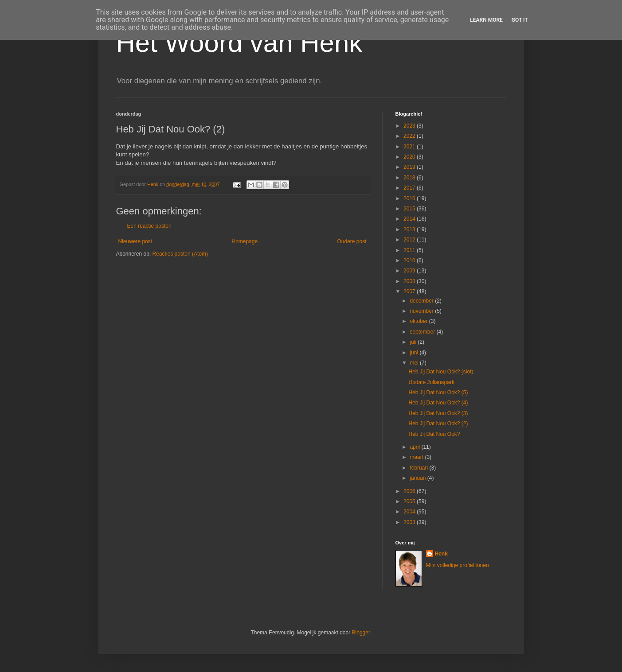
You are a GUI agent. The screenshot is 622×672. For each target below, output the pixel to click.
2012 (410, 240)
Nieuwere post (135, 241)
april (415, 447)
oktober (419, 321)
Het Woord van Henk (239, 43)
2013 (410, 229)
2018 (410, 178)
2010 (410, 260)
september (423, 332)
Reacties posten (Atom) (180, 254)
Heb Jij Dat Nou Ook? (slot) (441, 372)
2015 (410, 209)
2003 (410, 522)
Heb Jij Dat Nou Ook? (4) (438, 403)
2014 (410, 219)
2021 (410, 147)
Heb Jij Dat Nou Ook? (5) (438, 392)
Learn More (486, 20)
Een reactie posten (149, 226)
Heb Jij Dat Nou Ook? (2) (438, 423)
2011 (410, 250)
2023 (410, 126)
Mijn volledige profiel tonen (458, 565)
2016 (410, 198)
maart (417, 457)
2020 (410, 157)
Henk (441, 554)
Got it (520, 20)
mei (415, 363)
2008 (410, 281)
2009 (410, 271)
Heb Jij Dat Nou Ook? (434, 434)
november (422, 311)
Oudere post (352, 241)
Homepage (244, 241)
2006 (410, 491)
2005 (410, 501)
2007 (410, 291)
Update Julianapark (431, 382)
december (422, 301)
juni (415, 353)
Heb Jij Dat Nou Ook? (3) (438, 413)
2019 (410, 167)
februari (419, 468)
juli (414, 342)
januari (418, 478)
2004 (410, 512)
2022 (410, 136)
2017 (410, 188)
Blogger (361, 633)
